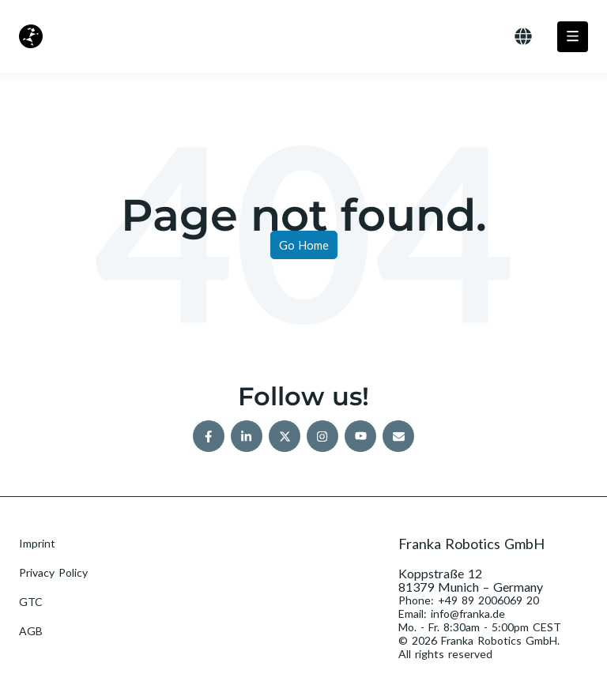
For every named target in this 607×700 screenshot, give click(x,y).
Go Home (304, 245)
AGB (31, 631)
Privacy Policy (53, 572)
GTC (31, 602)
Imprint (37, 543)
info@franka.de (468, 613)
